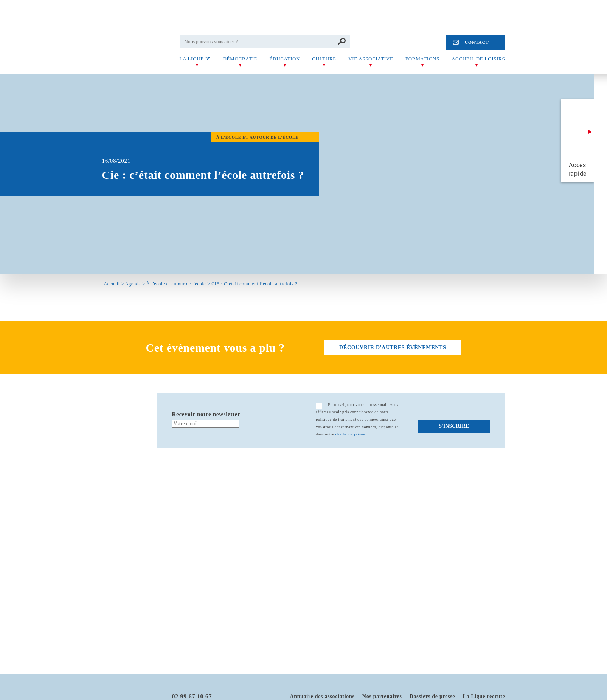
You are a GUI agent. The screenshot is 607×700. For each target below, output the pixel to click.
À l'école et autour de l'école (176, 284)
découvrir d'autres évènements (393, 348)
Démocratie (240, 59)
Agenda (133, 284)
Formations (422, 59)
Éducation (285, 59)
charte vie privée (350, 434)
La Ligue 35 (195, 59)
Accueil (112, 284)
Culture (324, 59)
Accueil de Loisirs (478, 59)
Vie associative (371, 59)
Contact (477, 42)
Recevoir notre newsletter (206, 414)
